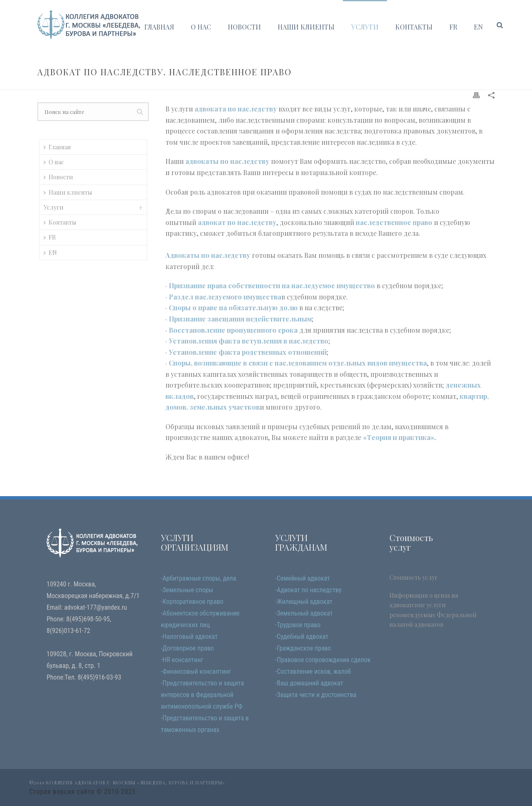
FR (453, 27)
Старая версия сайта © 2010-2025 (82, 792)
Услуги (365, 27)
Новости (244, 27)
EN (478, 27)
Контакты (414, 27)
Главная (159, 27)
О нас (201, 27)
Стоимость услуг (414, 577)
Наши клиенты (306, 27)
